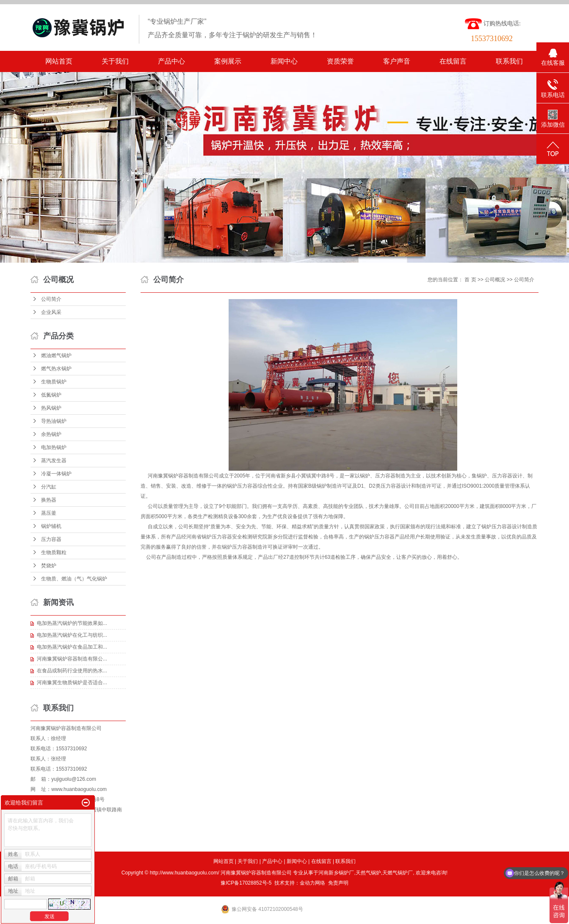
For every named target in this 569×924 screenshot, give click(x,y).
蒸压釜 (49, 513)
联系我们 (509, 61)
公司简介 (51, 299)
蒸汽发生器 (54, 461)
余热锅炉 (51, 434)
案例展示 (228, 61)
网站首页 (59, 61)
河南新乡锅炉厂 (336, 873)
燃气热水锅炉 (56, 369)
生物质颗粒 (54, 552)
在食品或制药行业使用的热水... (72, 671)
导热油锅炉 (54, 421)
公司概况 (495, 280)
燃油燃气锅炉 (56, 355)
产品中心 (171, 61)
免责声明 (338, 883)
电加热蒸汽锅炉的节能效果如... (72, 623)
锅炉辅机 (51, 526)
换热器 (49, 500)
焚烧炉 (49, 566)
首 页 (470, 280)
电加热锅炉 (54, 447)
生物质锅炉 (54, 382)
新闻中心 (284, 61)
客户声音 (397, 61)
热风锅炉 (51, 408)
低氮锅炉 (51, 395)
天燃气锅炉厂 (398, 873)
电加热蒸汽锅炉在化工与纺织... (72, 635)
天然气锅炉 (368, 873)
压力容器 (51, 539)
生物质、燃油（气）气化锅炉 (74, 579)
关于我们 (115, 61)
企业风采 (51, 312)
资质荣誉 (340, 61)
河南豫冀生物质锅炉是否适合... (72, 683)
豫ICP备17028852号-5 (246, 883)
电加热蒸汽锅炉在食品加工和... (72, 647)
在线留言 (453, 61)
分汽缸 (49, 487)
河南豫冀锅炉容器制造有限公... (72, 659)
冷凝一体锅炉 (56, 474)
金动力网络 (312, 883)
